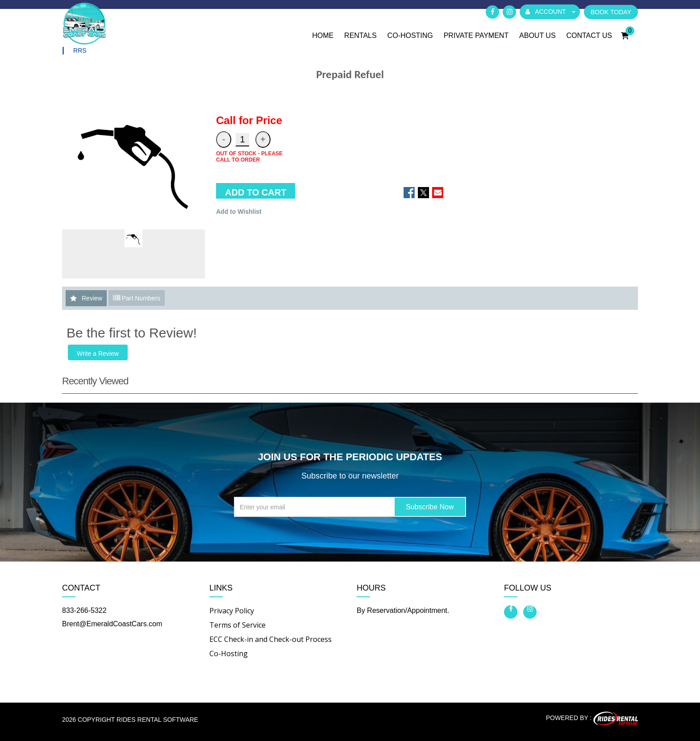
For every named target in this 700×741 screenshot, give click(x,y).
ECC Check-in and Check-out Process (271, 639)
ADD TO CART (256, 193)
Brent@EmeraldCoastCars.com (112, 624)
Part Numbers (137, 298)
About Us (537, 35)
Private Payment (476, 35)
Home (323, 35)
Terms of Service (237, 625)
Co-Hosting (410, 35)
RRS (80, 51)
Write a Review (98, 354)
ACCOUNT (550, 12)
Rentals (360, 35)
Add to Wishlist (239, 212)
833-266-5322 (84, 610)
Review (92, 299)
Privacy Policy (232, 611)
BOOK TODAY (611, 12)
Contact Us (589, 35)
